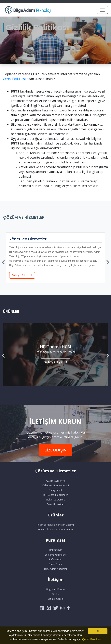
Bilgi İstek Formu (55, 589)
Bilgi (56, 362)
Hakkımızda (56, 550)
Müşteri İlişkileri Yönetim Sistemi (56, 530)
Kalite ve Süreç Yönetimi (56, 485)
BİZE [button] (56, 450)
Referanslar (55, 559)
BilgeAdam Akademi (55, 569)
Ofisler (56, 594)
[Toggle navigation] (102, 10)
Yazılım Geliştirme (55, 481)
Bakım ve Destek (55, 500)
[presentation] (4, 261)
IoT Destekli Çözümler (56, 495)
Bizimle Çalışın (55, 599)
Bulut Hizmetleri (56, 504)
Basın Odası (56, 564)
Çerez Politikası (14, 79)
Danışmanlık (55, 490)
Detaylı (22, 275)
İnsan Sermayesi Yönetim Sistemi (56, 525)
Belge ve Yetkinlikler (56, 555)
